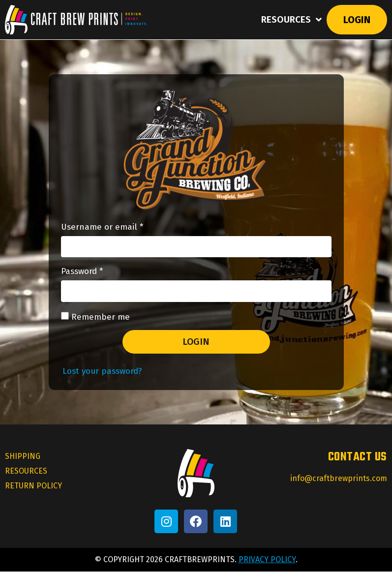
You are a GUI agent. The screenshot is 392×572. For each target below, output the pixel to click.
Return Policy (33, 486)
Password (99, 272)
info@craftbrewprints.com (339, 479)
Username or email (119, 227)
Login (357, 20)
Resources (291, 20)
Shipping (23, 457)
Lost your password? (102, 372)
